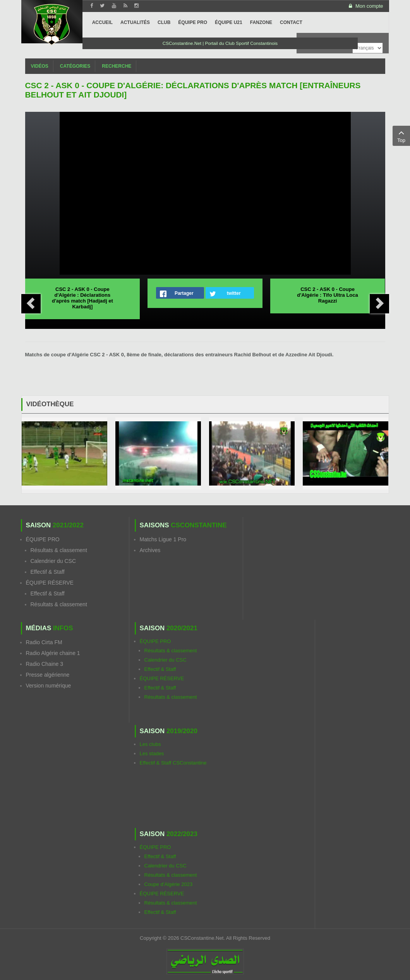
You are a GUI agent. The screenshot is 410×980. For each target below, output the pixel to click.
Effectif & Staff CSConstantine (173, 763)
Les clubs (150, 744)
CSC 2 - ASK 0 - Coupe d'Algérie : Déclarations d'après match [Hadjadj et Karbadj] (82, 298)
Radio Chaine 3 (45, 664)
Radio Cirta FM (44, 642)
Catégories (75, 66)
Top (401, 135)
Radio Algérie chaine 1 (53, 653)
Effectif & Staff (48, 572)
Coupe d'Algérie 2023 (169, 884)
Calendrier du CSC (53, 561)
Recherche (117, 66)
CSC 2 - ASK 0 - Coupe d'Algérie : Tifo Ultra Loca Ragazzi (327, 295)
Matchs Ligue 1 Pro (163, 539)
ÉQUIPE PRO (43, 539)
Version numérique (49, 686)
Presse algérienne (48, 675)
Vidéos (40, 66)
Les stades (152, 753)
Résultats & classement (59, 550)
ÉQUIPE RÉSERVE (50, 583)
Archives (150, 550)
